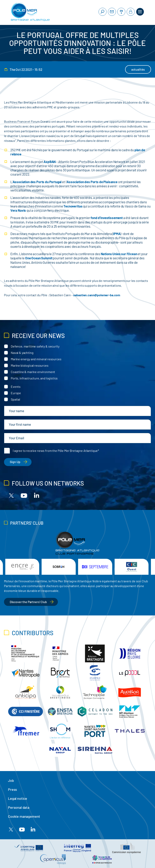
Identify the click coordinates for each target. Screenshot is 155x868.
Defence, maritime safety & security (35, 346)
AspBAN (50, 162)
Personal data (19, 807)
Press (12, 789)
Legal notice (18, 798)
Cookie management (24, 816)
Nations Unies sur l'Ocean (119, 254)
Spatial (15, 399)
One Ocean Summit (39, 258)
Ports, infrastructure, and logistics (34, 378)
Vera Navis (18, 210)
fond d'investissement (107, 218)
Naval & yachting (22, 353)
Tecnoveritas (73, 206)
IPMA (117, 234)
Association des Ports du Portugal (37, 182)
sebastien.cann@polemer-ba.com (97, 295)
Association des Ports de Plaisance (92, 182)
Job (11, 780)
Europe (16, 393)
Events (16, 387)
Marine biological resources (30, 365)
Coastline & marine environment (33, 372)
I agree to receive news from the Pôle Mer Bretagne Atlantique (55, 451)
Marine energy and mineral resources (36, 359)
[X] (11, 495)
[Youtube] (24, 495)
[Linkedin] (37, 495)
